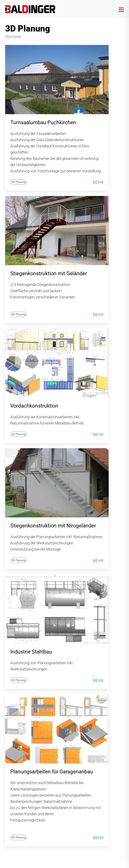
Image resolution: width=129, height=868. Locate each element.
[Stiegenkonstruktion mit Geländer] (57, 231)
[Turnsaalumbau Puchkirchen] (57, 80)
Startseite (13, 37)
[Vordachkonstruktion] (57, 363)
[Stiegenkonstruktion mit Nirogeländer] (57, 483)
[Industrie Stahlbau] (57, 609)
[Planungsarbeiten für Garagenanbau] (57, 729)
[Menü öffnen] (121, 9)
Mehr (98, 182)
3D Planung (19, 182)
